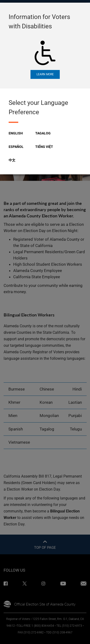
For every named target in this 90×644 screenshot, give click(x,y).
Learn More (45, 74)
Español (16, 147)
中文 (12, 160)
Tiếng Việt (44, 147)
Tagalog (43, 133)
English (16, 133)
